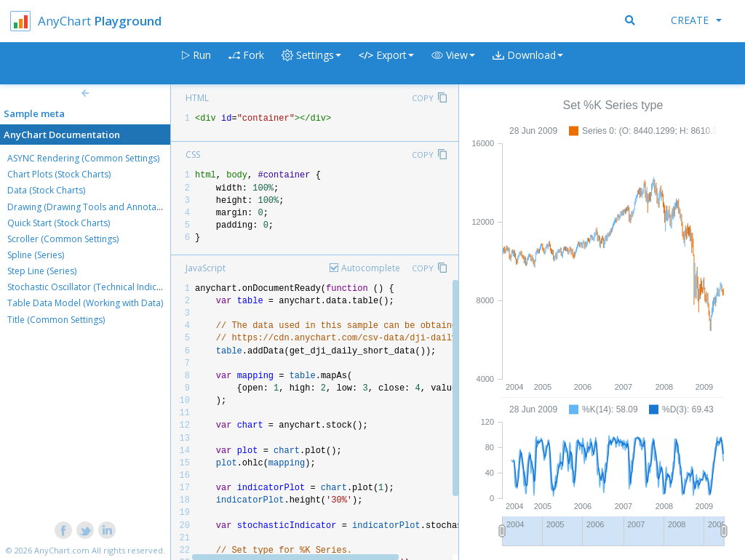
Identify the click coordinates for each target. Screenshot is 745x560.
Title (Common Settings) (56, 320)
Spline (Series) (36, 255)
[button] (453, 64)
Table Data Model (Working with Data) (85, 303)
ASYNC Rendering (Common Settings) (83, 158)
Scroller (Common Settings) (63, 239)
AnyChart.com (62, 550)
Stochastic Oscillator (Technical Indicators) (94, 287)
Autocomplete (371, 268)
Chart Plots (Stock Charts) (59, 174)
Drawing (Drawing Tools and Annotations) (93, 207)
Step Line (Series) (42, 271)
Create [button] (696, 20)
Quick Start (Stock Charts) (59, 223)
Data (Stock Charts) (46, 190)
